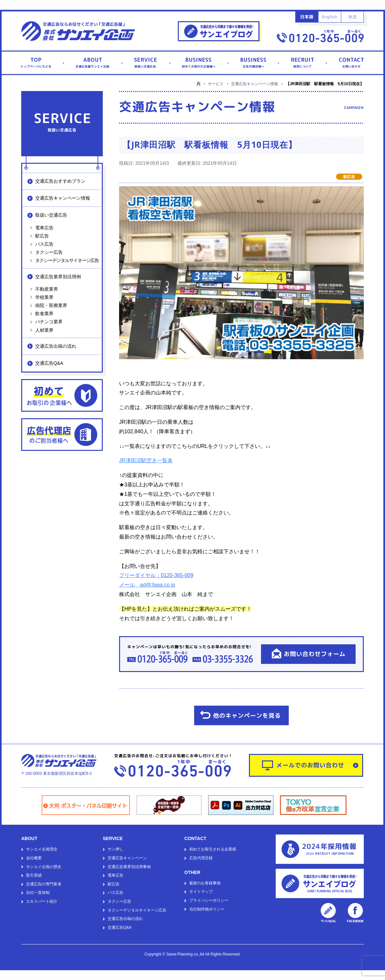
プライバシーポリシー (209, 900)
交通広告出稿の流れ (56, 346)
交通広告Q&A (49, 363)
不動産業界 (47, 289)
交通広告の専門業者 (44, 884)
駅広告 (42, 236)
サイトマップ (201, 892)
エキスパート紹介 (42, 901)
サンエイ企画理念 (42, 849)
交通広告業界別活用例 (58, 277)
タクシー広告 (49, 252)
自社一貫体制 (38, 893)
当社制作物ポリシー (207, 909)
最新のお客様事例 (205, 883)
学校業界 (44, 297)
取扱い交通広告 (51, 215)
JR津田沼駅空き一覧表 (146, 460)
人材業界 (44, 330)
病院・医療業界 (51, 305)
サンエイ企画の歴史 (44, 867)
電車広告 (44, 228)
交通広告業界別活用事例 (129, 867)
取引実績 (34, 875)
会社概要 (34, 858)
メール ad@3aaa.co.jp (147, 585)
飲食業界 (44, 314)
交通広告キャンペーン (127, 858)
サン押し (115, 849)
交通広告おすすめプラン (60, 181)
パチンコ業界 (49, 322)
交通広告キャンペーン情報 (63, 198)
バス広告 (44, 244)
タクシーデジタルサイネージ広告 (67, 260)
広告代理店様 (201, 858)
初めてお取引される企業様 (213, 849)
